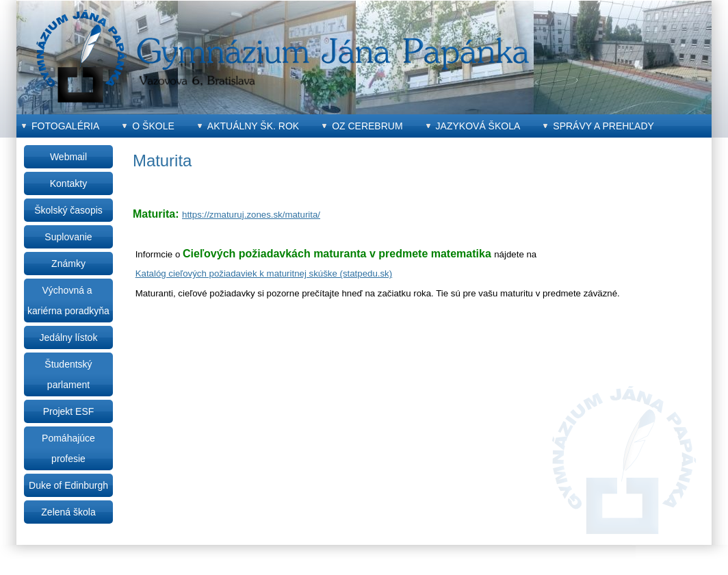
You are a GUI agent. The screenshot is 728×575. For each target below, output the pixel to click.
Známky (68, 264)
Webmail (68, 157)
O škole (153, 126)
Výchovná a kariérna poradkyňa (68, 301)
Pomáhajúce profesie (68, 448)
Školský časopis (68, 210)
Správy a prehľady (603, 126)
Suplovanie (68, 237)
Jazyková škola (478, 126)
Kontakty (68, 183)
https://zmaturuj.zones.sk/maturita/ (251, 215)
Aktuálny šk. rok (253, 126)
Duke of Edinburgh (68, 485)
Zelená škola (68, 512)
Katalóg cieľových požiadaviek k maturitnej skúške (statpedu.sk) (264, 273)
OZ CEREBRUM (367, 126)
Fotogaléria (65, 126)
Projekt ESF (69, 411)
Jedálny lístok (69, 337)
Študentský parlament (68, 374)
